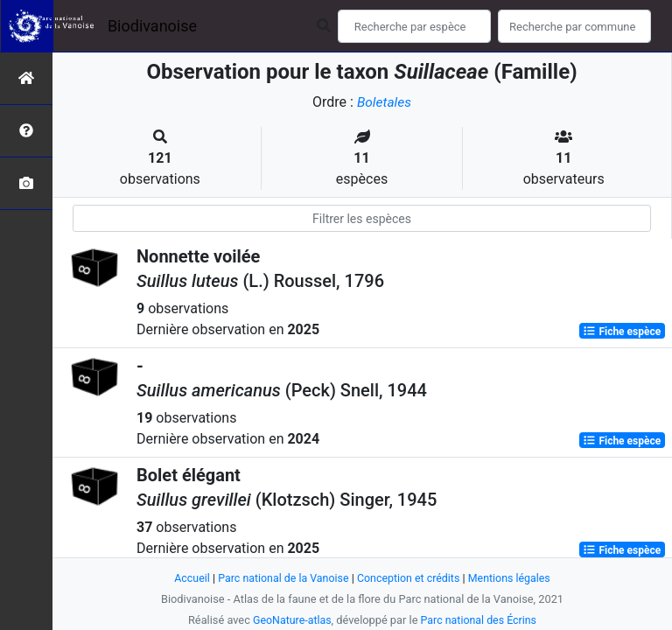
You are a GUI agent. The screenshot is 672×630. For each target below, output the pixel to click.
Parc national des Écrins (480, 620)
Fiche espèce (622, 331)
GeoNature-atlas (290, 620)
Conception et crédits (410, 578)
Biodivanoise (152, 26)
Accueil (187, 578)
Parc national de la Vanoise (281, 578)
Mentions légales (513, 578)
